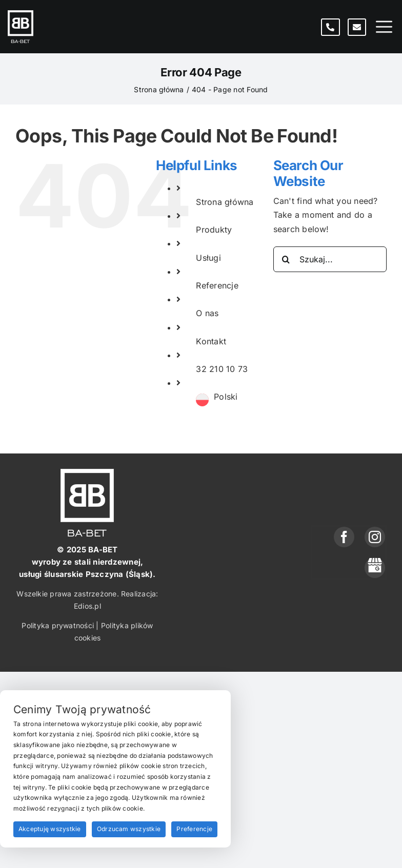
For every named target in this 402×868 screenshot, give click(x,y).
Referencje (217, 285)
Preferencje (194, 829)
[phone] (375, 568)
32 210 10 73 (222, 369)
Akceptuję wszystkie (50, 829)
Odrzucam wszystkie (129, 829)
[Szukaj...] (330, 259)
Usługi (208, 258)
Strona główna (225, 202)
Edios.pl (87, 606)
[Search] (286, 259)
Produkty (214, 230)
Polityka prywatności (58, 625)
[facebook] (344, 537)
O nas (207, 313)
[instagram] (375, 537)
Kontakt (211, 341)
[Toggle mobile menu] (384, 27)
